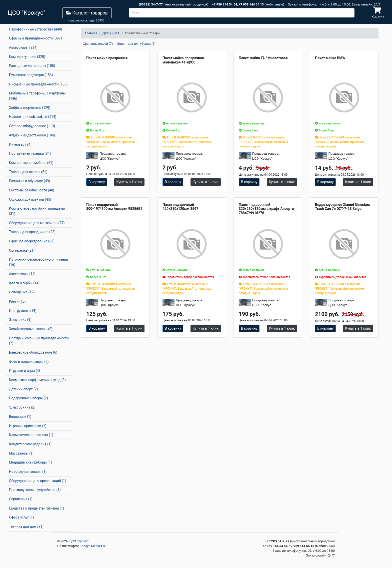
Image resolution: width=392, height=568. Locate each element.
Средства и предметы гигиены (36, 508)
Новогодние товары (28, 472)
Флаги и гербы (24, 283)
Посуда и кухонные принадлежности (39, 341)
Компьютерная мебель (31, 163)
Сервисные (21, 499)
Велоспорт (20, 417)
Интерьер (20, 144)
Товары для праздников (32, 232)
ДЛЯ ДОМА (111, 33)
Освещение (22, 292)
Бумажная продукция (31, 75)
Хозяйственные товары (31, 329)
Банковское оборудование (33, 352)
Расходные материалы (32, 66)
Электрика (20, 320)
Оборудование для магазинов (37, 223)
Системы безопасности (32, 190)
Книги (17, 301)
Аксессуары (23, 47)
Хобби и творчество (30, 108)
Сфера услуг (21, 517)
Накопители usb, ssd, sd (33, 117)
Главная (91, 33)
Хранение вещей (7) (98, 44)
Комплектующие (27, 57)
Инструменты (23, 311)
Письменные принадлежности (38, 84)
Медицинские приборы (30, 462)
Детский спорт (23, 389)
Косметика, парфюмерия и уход (37, 380)
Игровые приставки (28, 426)
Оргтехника (22, 250)
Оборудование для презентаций (38, 481)
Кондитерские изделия (30, 444)
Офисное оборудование (32, 241)
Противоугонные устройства (35, 490)
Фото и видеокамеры (29, 362)
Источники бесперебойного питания (38, 262)
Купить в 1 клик (129, 182)
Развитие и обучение (29, 181)
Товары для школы (28, 172)
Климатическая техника (31, 435)
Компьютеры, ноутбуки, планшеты (37, 211)
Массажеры (21, 453)
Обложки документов (30, 199)
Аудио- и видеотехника (32, 135)
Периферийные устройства (36, 29)
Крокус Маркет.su (93, 546)
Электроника (22, 407)
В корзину (97, 182)
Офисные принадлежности (35, 38)
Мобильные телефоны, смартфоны (37, 96)
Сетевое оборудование (32, 126)
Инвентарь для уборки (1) (136, 44)
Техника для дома (26, 527)
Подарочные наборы (28, 398)
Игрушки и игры (24, 371)
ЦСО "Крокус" (79, 541)
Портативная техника (30, 153)
